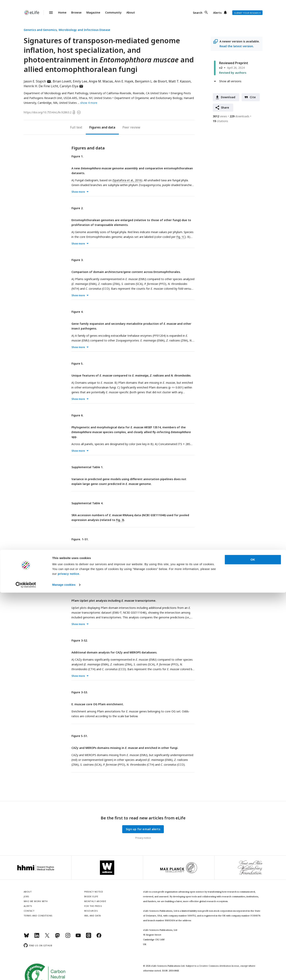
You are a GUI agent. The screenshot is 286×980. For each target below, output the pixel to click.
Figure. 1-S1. (80, 539)
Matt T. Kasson (180, 81)
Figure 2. (77, 208)
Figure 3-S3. (80, 692)
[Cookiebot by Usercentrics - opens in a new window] (26, 972)
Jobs (26, 896)
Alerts (217, 13)
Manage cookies (64, 972)
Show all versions (230, 81)
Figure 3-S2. (80, 640)
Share (225, 107)
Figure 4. (77, 312)
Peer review (131, 127)
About (131, 12)
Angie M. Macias (101, 81)
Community (113, 12)
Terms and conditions (38, 916)
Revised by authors (233, 73)
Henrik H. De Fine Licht (41, 86)
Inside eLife (91, 896)
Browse (76, 12)
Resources (91, 911)
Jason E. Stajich (37, 81)
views (220, 116)
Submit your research (247, 13)
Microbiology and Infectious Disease (84, 30)
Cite (253, 97)
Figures (95, 127)
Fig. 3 (120, 520)
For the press (93, 906)
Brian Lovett (62, 81)
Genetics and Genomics (40, 30)
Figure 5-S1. (80, 736)
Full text (76, 127)
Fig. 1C (181, 237)
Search (198, 13)
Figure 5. (77, 363)
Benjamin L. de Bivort (151, 81)
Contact (29, 911)
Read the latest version (236, 46)
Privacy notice (143, 838)
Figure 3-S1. (80, 589)
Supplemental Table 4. (87, 503)
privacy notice (68, 961)
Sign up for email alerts (143, 829)
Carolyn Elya (72, 86)
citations (220, 121)
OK (253, 947)
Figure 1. (77, 156)
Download (228, 97)
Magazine (93, 12)
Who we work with (36, 901)
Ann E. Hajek (124, 81)
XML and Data (93, 916)
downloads (240, 116)
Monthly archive (95, 901)
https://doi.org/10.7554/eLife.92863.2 (48, 112)
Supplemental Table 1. (87, 467)
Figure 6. (77, 415)
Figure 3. (77, 260)
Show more (78, 192)
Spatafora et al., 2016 (127, 180)
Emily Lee (80, 81)
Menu (49, 13)
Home (62, 12)
